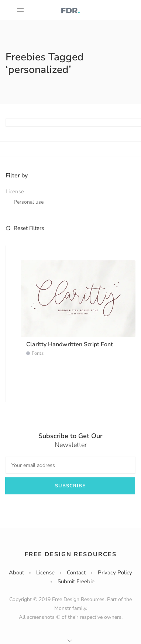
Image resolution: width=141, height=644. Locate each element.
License (45, 573)
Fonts (38, 353)
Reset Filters (25, 228)
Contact (76, 573)
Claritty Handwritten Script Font (70, 344)
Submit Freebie (76, 581)
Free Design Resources (71, 554)
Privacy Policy (115, 573)
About (16, 573)
